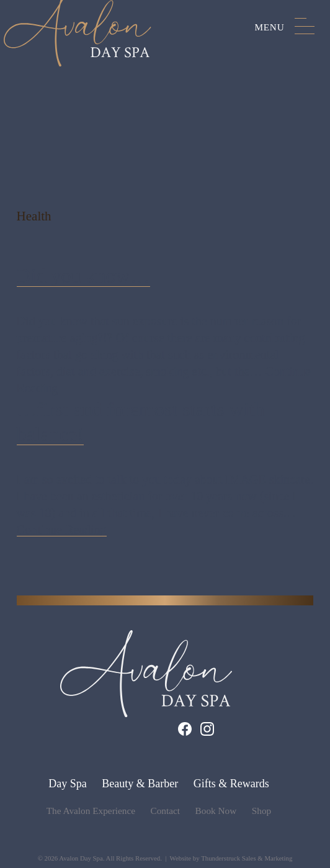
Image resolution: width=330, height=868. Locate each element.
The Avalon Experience (91, 811)
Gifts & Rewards (231, 784)
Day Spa (68, 784)
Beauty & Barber (140, 784)
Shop (261, 811)
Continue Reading (62, 530)
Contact (166, 811)
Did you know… (83, 276)
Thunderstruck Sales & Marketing (247, 858)
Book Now (216, 811)
